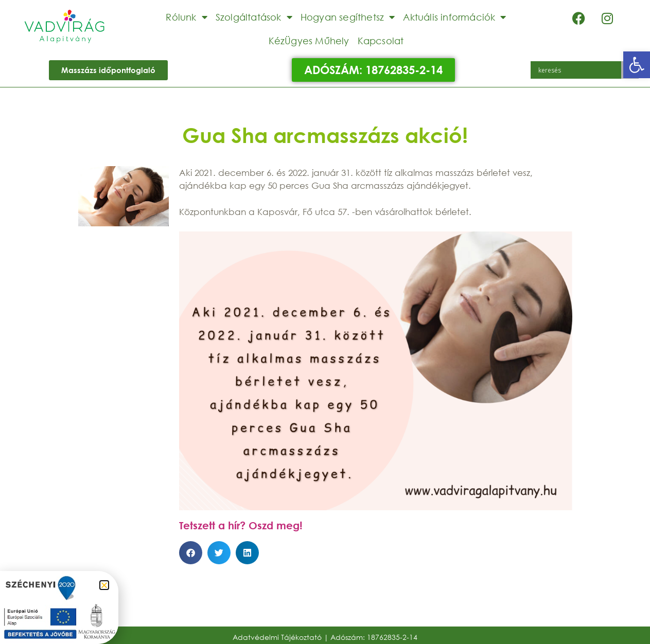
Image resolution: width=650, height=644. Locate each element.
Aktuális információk (454, 17)
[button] (637, 65)
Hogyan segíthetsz (348, 17)
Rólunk (186, 17)
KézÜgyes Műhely (309, 41)
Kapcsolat (381, 41)
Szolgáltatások (254, 17)
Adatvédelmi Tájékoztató (277, 637)
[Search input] (578, 70)
